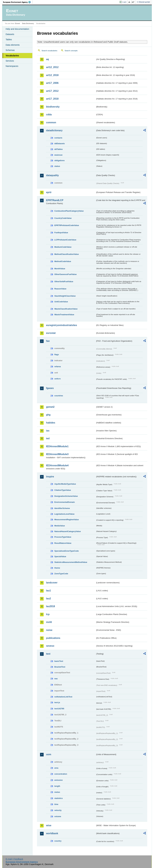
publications (53, 638)
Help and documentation (17, 29)
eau (56, 679)
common (51, 122)
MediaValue (60, 526)
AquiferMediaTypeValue (65, 484)
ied (48, 438)
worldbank (52, 833)
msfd (49, 622)
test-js (57, 702)
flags (57, 354)
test (48, 654)
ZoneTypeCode (61, 574)
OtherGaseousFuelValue (65, 274)
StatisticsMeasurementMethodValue (71, 562)
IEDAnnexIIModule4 (57, 465)
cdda (49, 115)
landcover (52, 583)
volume (58, 816)
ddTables (58, 149)
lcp (48, 614)
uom (49, 754)
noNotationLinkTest (63, 697)
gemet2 (50, 407)
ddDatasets (59, 143)
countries (59, 396)
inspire (50, 477)
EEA (18, 2)
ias (48, 431)
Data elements (13, 45)
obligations (59, 160)
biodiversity (53, 107)
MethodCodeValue (63, 261)
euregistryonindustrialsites (61, 325)
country (58, 841)
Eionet (18, 23)
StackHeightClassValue (65, 296)
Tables (9, 39)
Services (10, 61)
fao (48, 341)
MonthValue (60, 269)
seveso (50, 646)
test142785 (59, 709)
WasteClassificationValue (66, 309)
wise (49, 825)
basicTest (59, 661)
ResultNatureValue (63, 543)
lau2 (48, 599)
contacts (58, 138)
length (57, 786)
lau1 (48, 591)
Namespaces (12, 66)
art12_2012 (52, 67)
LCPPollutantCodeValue (65, 240)
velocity (58, 810)
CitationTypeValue (63, 490)
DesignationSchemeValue (66, 496)
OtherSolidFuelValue (64, 281)
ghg (48, 415)
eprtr (49, 192)
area (56, 768)
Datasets (10, 34)
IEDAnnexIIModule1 (57, 446)
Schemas (10, 50)
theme (57, 568)
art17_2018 (52, 99)
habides (51, 423)
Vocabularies (12, 56)
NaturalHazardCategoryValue (68, 531)
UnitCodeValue (61, 302)
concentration (61, 774)
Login (124, 2)
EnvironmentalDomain (65, 502)
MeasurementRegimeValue (66, 520)
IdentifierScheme (62, 508)
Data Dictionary (28, 23)
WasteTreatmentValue (64, 315)
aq (47, 59)
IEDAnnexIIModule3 (57, 454)
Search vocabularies (49, 51)
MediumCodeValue (63, 247)
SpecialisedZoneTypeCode (66, 551)
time (56, 804)
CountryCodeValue (63, 218)
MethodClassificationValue (66, 254)
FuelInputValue (61, 233)
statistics (58, 798)
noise (49, 630)
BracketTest (60, 667)
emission (58, 780)
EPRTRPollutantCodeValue (67, 225)
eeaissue (58, 155)
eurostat (51, 333)
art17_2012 (52, 91)
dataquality (52, 175)
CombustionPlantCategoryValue (69, 211)
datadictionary (54, 130)
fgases (50, 388)
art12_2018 (52, 75)
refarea (58, 366)
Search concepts (71, 51)
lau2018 (50, 606)
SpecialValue (60, 556)
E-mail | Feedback (14, 859)
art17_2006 (52, 83)
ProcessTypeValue (63, 537)
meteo (57, 792)
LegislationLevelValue (64, 514)
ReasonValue (60, 289)
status (57, 166)
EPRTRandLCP (55, 200)
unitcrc (58, 379)
